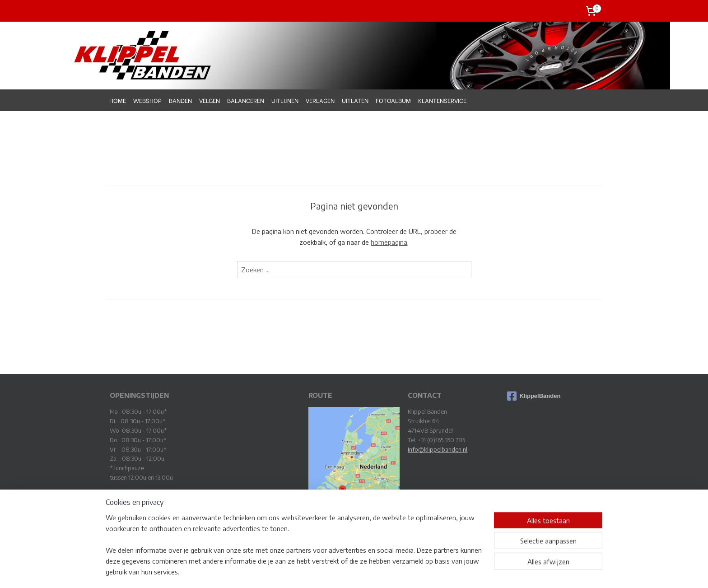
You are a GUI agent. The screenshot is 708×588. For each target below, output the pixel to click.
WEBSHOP (147, 100)
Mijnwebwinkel (444, 571)
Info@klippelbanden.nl (438, 449)
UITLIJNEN (285, 100)
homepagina (389, 242)
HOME (118, 100)
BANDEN (180, 100)
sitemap (328, 571)
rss (343, 571)
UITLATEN (355, 100)
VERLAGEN (320, 100)
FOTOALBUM (393, 100)
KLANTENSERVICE (442, 100)
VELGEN (210, 100)
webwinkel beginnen (373, 571)
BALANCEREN (246, 100)
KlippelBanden (534, 396)
